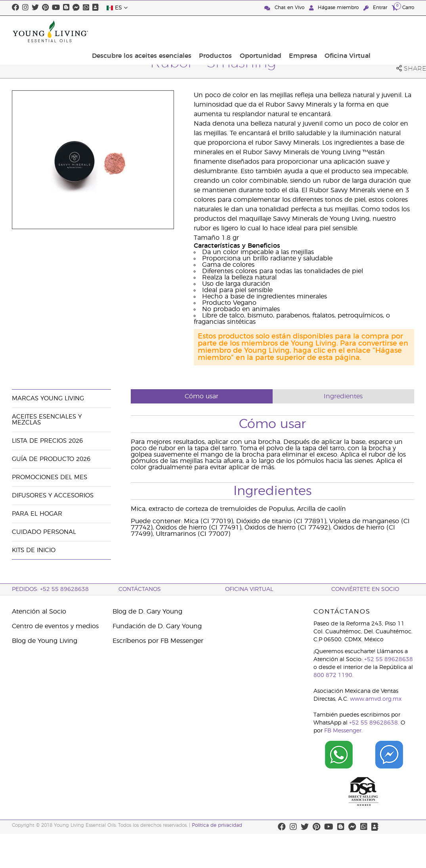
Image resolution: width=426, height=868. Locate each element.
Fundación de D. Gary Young (157, 626)
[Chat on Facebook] (389, 755)
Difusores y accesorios (53, 496)
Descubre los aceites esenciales (194, 31)
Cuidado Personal (44, 532)
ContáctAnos (140, 589)
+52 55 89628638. (374, 723)
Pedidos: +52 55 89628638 (50, 589)
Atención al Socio (39, 612)
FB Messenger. (343, 731)
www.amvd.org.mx (376, 699)
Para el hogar (37, 514)
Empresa (347, 31)
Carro (403, 7)
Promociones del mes (50, 477)
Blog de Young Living (45, 641)
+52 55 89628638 (389, 660)
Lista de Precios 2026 (47, 441)
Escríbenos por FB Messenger (158, 641)
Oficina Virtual (389, 31)
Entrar (376, 8)
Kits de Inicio (34, 550)
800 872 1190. (333, 675)
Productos (265, 31)
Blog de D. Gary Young (147, 612)
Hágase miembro (335, 8)
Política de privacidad (217, 825)
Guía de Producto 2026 (51, 459)
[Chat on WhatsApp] (339, 755)
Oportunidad (307, 31)
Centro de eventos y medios (55, 626)
